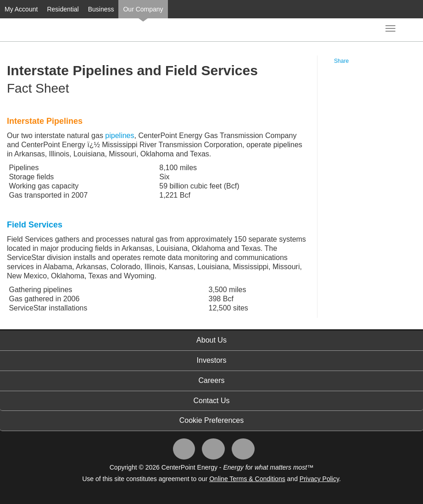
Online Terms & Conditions (247, 479)
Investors (212, 360)
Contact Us (211, 401)
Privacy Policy (319, 479)
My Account (21, 9)
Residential (63, 9)
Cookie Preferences (212, 420)
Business (101, 9)
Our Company (143, 9)
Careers (212, 380)
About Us (211, 340)
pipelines (120, 136)
